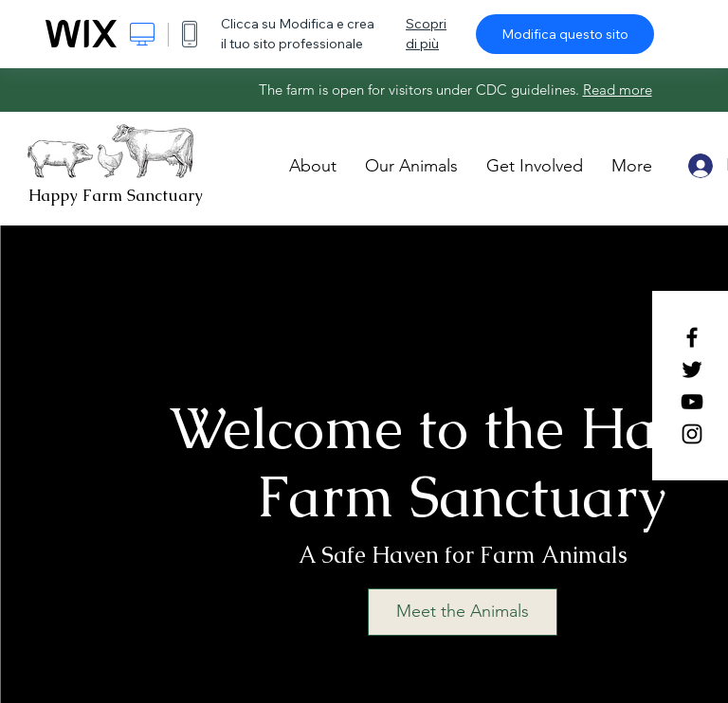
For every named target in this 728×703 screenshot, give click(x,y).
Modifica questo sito (565, 34)
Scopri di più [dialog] (426, 34)
